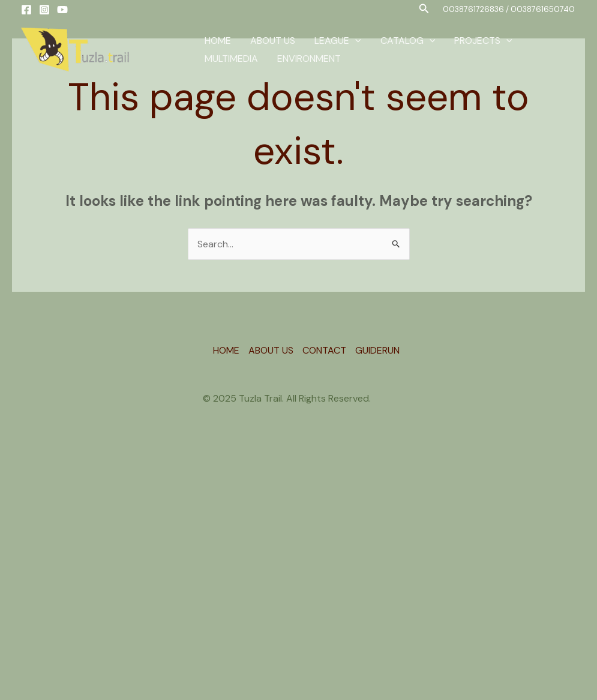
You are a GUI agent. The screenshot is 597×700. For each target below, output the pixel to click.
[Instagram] (44, 10)
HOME (218, 41)
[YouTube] (62, 10)
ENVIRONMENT (309, 59)
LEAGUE (338, 41)
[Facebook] (26, 10)
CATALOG (408, 41)
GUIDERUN (377, 350)
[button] (424, 9)
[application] (355, 41)
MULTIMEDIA (231, 59)
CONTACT (324, 350)
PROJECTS (483, 41)
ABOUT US (273, 41)
